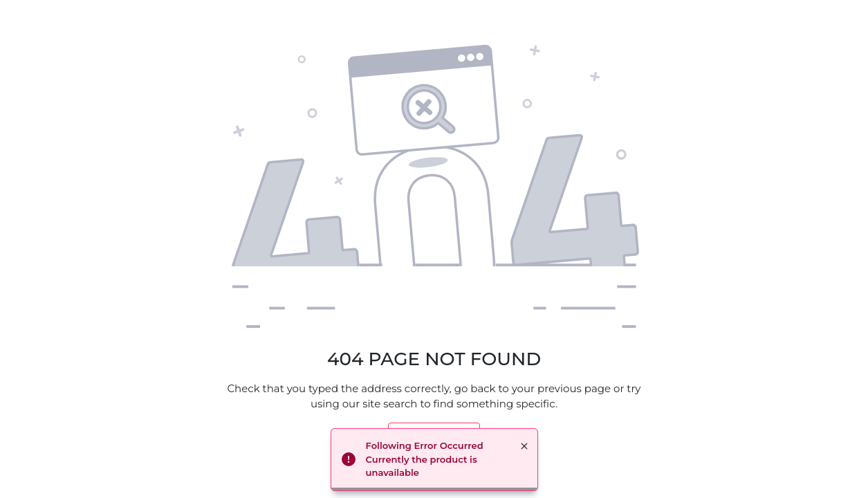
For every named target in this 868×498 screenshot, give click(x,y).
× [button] (524, 446)
